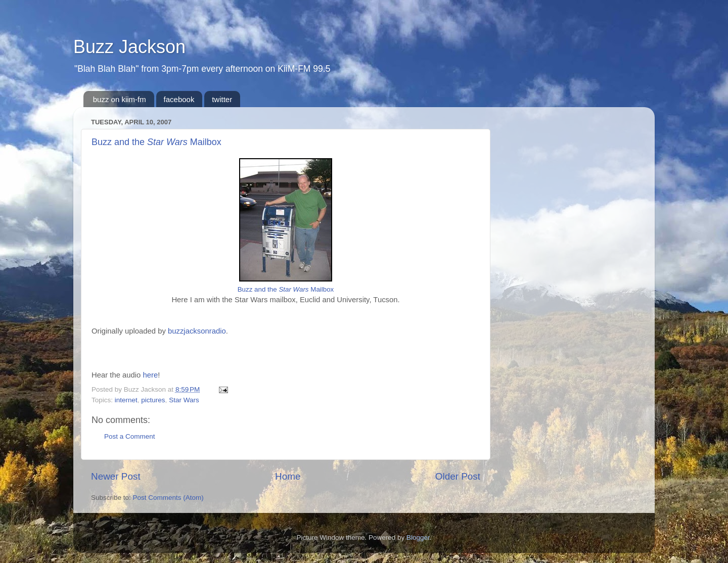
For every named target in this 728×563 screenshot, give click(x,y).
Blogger (418, 537)
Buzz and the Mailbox (156, 142)
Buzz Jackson (129, 47)
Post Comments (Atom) (168, 498)
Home (288, 476)
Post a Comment (130, 436)
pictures (153, 400)
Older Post (458, 476)
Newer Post (116, 476)
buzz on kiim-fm (120, 99)
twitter (222, 99)
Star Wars (184, 400)
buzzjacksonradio (197, 331)
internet (126, 400)
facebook (179, 99)
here (151, 375)
